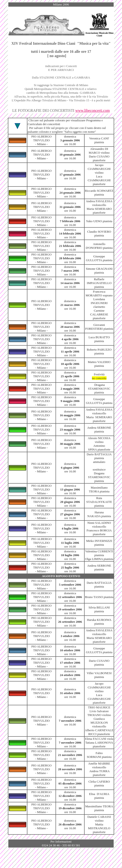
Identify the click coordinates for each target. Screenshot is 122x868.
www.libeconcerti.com (93, 110)
